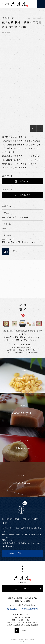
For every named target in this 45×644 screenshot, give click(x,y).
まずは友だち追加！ (15, 553)
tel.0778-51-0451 (22, 345)
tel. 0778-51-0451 (22, 614)
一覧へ (10, 251)
